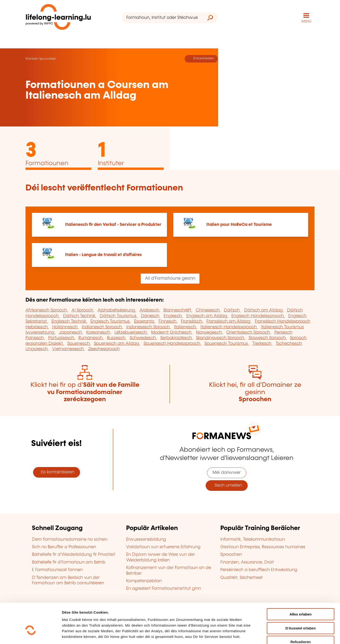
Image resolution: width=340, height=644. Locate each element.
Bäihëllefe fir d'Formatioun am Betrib (69, 562)
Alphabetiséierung (117, 310)
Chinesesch (208, 310)
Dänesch (151, 316)
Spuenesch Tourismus (227, 343)
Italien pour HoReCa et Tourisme (239, 224)
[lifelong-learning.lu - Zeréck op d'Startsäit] (58, 18)
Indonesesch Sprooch (149, 327)
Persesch (283, 332)
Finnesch (168, 321)
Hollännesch (65, 327)
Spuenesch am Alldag (117, 343)
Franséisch (192, 321)
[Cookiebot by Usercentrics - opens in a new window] (31, 635)
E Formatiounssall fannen (57, 570)
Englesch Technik (69, 321)
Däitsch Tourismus (119, 316)
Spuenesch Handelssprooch (172, 343)
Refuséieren (301, 614)
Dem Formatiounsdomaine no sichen (70, 539)
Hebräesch (37, 327)
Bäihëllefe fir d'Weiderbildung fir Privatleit (74, 555)
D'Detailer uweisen (285, 635)
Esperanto (145, 321)
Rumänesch (91, 338)
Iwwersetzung (40, 332)
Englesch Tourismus (111, 321)
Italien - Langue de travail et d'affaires (103, 255)
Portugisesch (62, 338)
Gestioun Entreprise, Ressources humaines (263, 547)
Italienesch (186, 327)
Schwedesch (143, 338)
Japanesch (71, 332)
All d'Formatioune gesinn (170, 278)
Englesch (173, 316)
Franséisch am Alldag (229, 321)
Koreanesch (99, 332)
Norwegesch (210, 332)
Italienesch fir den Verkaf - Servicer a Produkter (113, 224)
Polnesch (35, 338)
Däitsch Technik (80, 316)
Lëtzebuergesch (131, 332)
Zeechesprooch (104, 349)
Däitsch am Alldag (264, 310)
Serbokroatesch (177, 338)
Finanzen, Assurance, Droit (247, 562)
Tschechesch (289, 343)
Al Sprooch (83, 310)
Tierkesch (262, 343)
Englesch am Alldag (207, 316)
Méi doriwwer (227, 473)
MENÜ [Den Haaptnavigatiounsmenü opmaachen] (306, 21)
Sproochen (48, 59)
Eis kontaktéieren (56, 472)
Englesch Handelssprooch (258, 316)
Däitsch (232, 310)
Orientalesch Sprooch (249, 332)
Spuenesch (79, 343)
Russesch (117, 338)
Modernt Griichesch (172, 332)
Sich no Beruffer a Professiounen (64, 547)
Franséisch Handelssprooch (283, 321)
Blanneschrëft (178, 310)
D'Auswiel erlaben (301, 600)
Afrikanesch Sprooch (47, 310)
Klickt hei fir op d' (85, 392)
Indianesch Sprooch (102, 327)
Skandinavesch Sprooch (221, 338)
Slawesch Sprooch (268, 338)
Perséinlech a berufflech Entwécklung (259, 570)
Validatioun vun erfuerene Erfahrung (163, 547)
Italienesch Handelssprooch (229, 327)
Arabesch (150, 310)
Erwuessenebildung (146, 539)
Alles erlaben (300, 586)
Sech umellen (227, 485)
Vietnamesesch (69, 349)
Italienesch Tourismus (282, 327)
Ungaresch (37, 349)
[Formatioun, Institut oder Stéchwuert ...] (162, 18)
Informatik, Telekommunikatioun (253, 539)
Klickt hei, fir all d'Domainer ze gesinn (255, 392)
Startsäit (32, 59)
